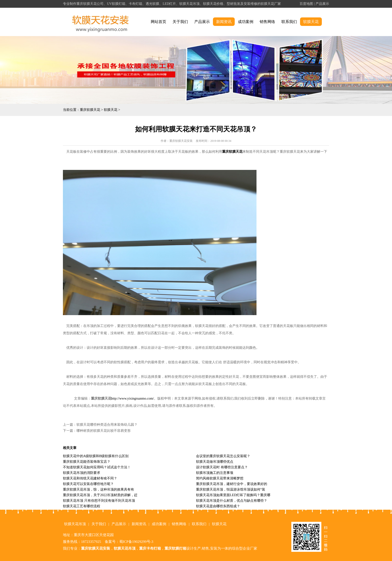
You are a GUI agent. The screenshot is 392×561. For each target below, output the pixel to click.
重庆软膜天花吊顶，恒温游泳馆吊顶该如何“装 (231, 489)
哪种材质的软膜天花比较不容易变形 (104, 431)
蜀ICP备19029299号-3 (136, 542)
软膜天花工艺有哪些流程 (82, 506)
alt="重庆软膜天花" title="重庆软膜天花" (101, 22)
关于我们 (180, 22)
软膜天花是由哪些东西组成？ (218, 506)
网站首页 (158, 22)
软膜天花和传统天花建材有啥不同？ (90, 478)
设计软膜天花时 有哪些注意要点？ (222, 467)
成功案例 (246, 22)
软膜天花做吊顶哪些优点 (215, 462)
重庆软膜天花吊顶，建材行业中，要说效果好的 (232, 484)
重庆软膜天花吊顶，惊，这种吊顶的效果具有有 (98, 489)
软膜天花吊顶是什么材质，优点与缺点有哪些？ (232, 501)
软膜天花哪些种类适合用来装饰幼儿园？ (107, 425)
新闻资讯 (224, 22)
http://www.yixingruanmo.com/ (133, 398)
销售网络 (267, 22)
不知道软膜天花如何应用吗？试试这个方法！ (97, 467)
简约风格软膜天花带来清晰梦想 (220, 478)
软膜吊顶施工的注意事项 (215, 473)
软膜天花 (311, 22)
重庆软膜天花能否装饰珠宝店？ (87, 462)
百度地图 (306, 4)
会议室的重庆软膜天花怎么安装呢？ (223, 456)
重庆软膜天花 (90, 110)
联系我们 (289, 22)
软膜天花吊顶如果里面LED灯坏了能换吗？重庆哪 (233, 495)
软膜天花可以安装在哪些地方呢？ (88, 484)
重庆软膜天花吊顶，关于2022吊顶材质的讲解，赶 (100, 495)
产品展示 (322, 4)
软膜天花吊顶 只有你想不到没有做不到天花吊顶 (99, 501)
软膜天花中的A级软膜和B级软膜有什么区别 (96, 456)
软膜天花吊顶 (75, 524)
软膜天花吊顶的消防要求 (82, 473)
